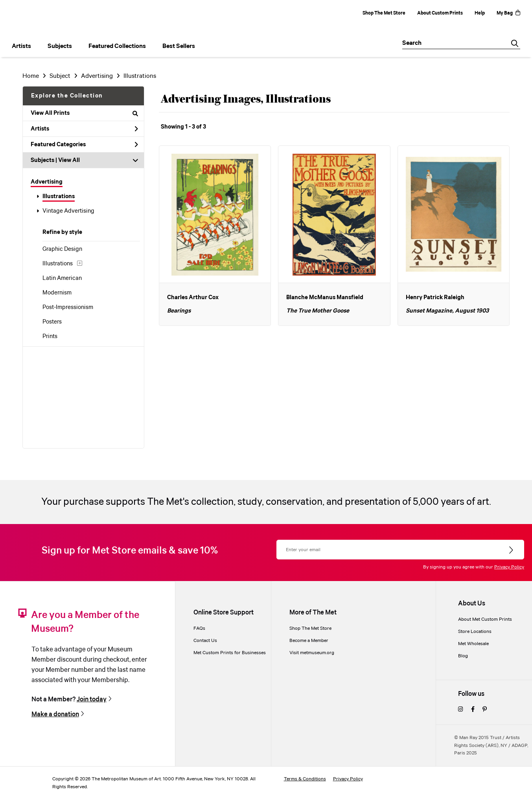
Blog (463, 656)
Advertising (47, 182)
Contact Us (205, 641)
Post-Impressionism (68, 307)
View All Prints (84, 113)
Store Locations (475, 632)
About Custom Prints (440, 13)
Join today (92, 700)
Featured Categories (84, 145)
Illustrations (59, 197)
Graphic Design (62, 249)
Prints (50, 337)
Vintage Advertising (68, 211)
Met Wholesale (473, 644)
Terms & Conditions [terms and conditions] (305, 779)
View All (69, 160)
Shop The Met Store (384, 13)
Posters (52, 322)
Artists (84, 129)
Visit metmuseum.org (312, 653)
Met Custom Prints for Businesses (230, 653)
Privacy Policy (509, 567)
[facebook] (473, 710)
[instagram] (461, 710)
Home (31, 76)
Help (480, 13)
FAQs (199, 628)
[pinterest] (485, 710)
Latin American (62, 278)
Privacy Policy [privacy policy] (348, 779)
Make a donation (55, 714)
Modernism (57, 293)
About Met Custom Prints (485, 619)
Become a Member (309, 641)
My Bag (508, 13)
